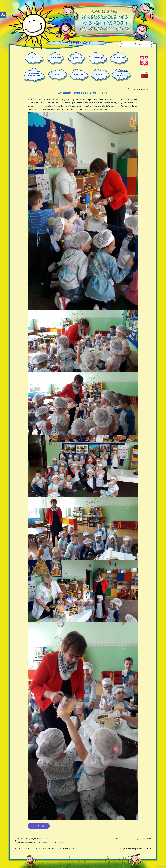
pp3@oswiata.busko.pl (122, 839)
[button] (3, 15)
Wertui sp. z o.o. (144, 849)
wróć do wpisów (39, 826)
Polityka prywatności (71, 849)
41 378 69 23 (144, 839)
